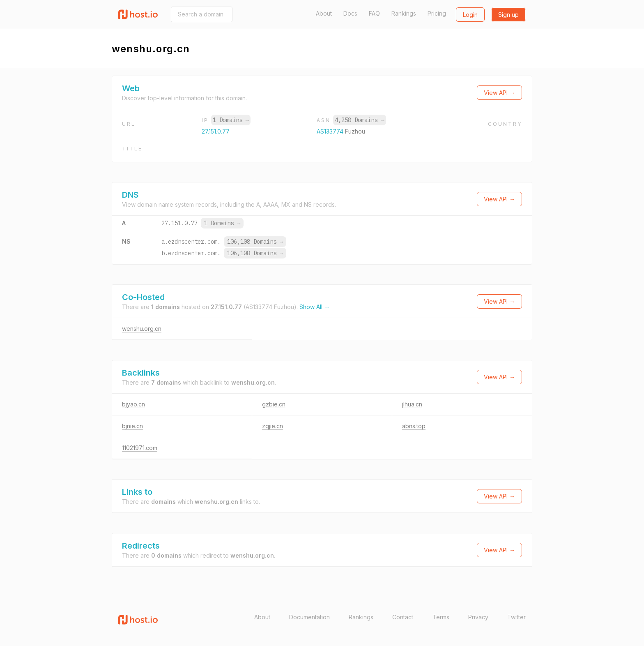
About (324, 13)
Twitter (516, 617)
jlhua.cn (412, 404)
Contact (403, 617)
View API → (499, 93)
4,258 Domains (359, 120)
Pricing (437, 13)
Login (470, 15)
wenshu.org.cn (142, 329)
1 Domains (231, 120)
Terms (441, 617)
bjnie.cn (132, 426)
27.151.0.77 (216, 131)
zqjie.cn (273, 426)
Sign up (508, 15)
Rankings (404, 13)
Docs (350, 13)
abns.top (414, 426)
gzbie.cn (274, 404)
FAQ (374, 13)
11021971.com (140, 448)
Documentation (309, 617)
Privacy (478, 617)
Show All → (315, 307)
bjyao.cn (133, 404)
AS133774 (331, 131)
